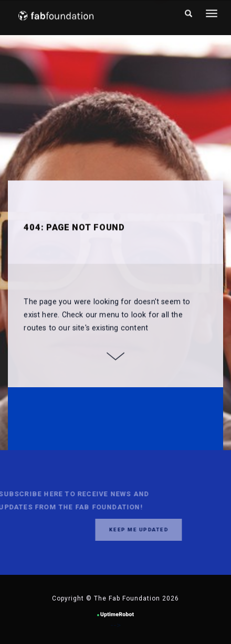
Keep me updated (131, 530)
